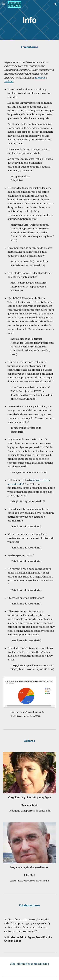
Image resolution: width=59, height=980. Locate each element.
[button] (4, 4)
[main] (30, 20)
